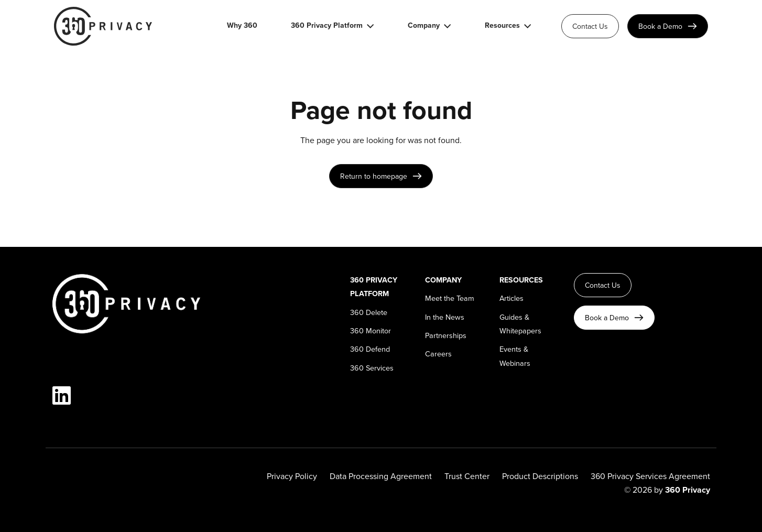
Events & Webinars (515, 356)
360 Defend (370, 349)
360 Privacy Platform (327, 26)
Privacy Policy (292, 476)
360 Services (372, 368)
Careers (438, 354)
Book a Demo (660, 26)
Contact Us (590, 26)
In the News (445, 317)
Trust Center (467, 476)
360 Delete (369, 312)
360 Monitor (371, 330)
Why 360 (242, 26)
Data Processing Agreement (381, 476)
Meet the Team (450, 298)
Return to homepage (374, 176)
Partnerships (446, 335)
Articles (511, 298)
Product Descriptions (540, 476)
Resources (502, 26)
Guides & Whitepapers (520, 324)
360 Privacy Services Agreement (650, 476)
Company (424, 26)
